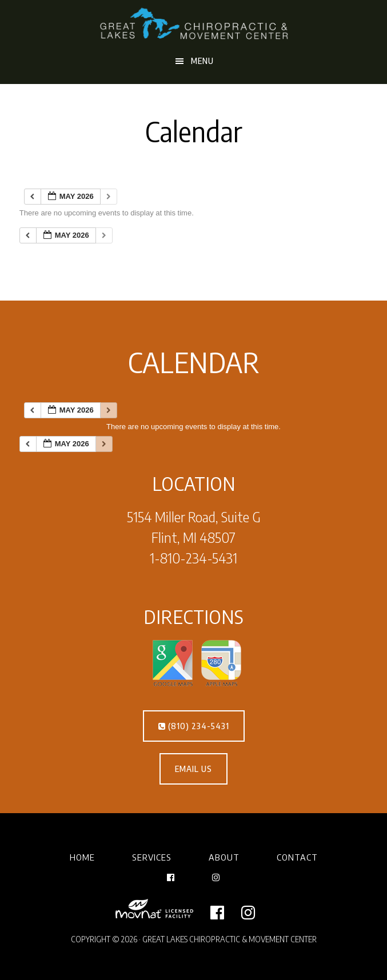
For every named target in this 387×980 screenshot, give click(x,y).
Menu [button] (202, 61)
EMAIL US (193, 769)
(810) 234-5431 (194, 726)
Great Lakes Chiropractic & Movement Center (194, 25)
